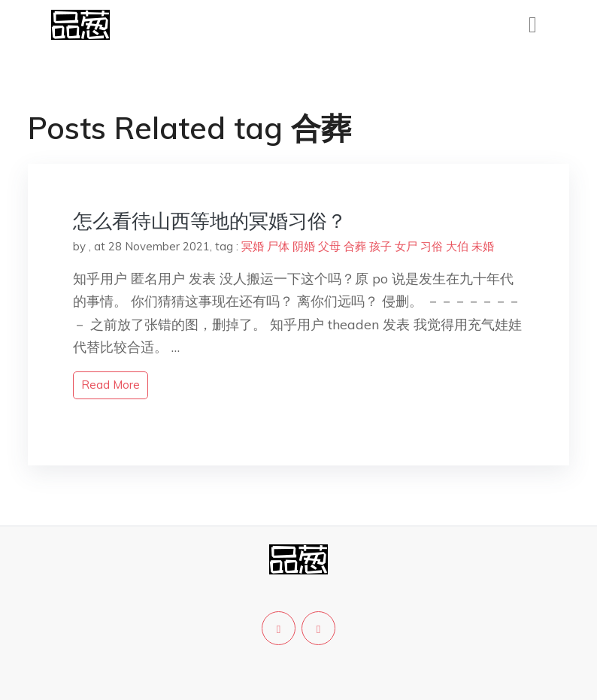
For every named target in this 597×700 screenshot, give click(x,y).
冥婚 (253, 246)
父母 (329, 246)
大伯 (457, 246)
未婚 (483, 246)
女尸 (406, 246)
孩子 (380, 246)
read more (111, 385)
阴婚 (304, 246)
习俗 (432, 246)
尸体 (278, 246)
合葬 (355, 246)
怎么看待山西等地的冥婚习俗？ (210, 221)
